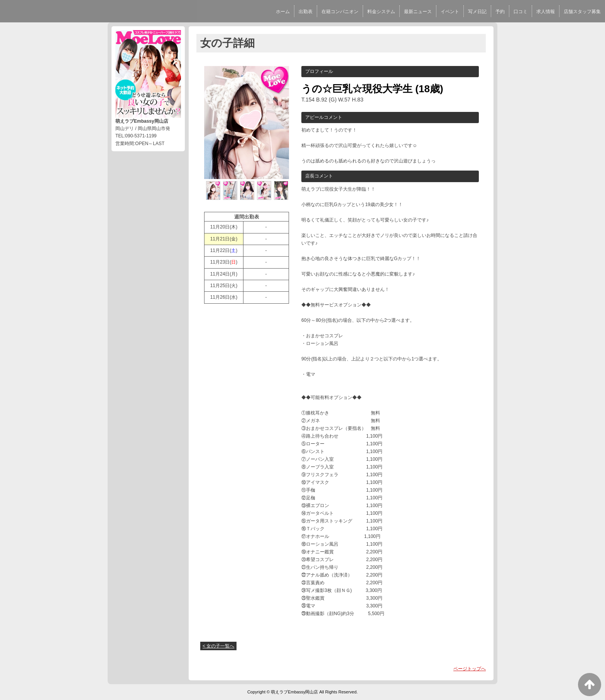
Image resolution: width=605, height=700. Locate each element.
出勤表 (306, 12)
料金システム (381, 12)
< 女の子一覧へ (218, 646)
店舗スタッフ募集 (582, 12)
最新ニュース (418, 12)
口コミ (521, 12)
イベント (450, 12)
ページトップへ (470, 669)
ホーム (283, 12)
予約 (500, 12)
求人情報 (546, 12)
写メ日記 (477, 12)
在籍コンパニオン (340, 12)
